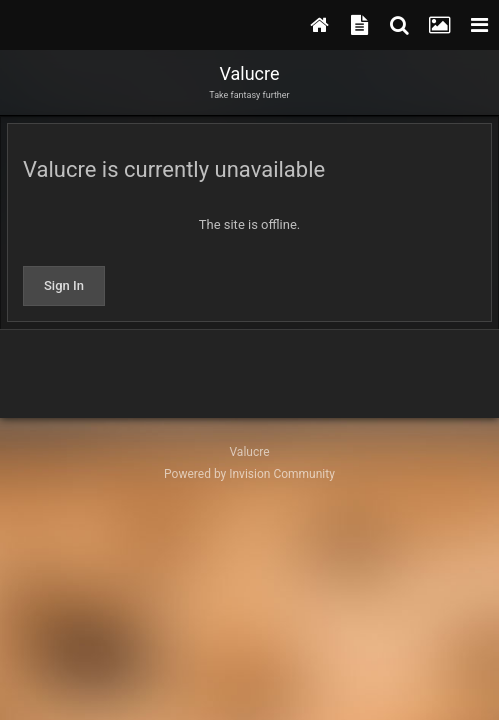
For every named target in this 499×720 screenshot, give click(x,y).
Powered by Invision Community (249, 474)
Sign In (64, 285)
